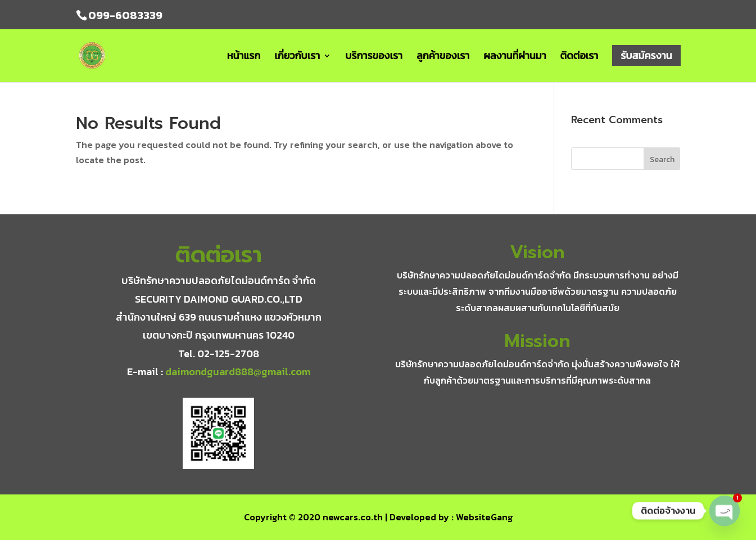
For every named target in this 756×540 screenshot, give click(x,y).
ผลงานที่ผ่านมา (515, 57)
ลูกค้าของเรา (443, 57)
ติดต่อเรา (580, 57)
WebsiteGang (484, 517)
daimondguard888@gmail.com (238, 372)
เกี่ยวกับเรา (297, 57)
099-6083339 (125, 15)
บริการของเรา (374, 57)
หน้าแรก (244, 57)
